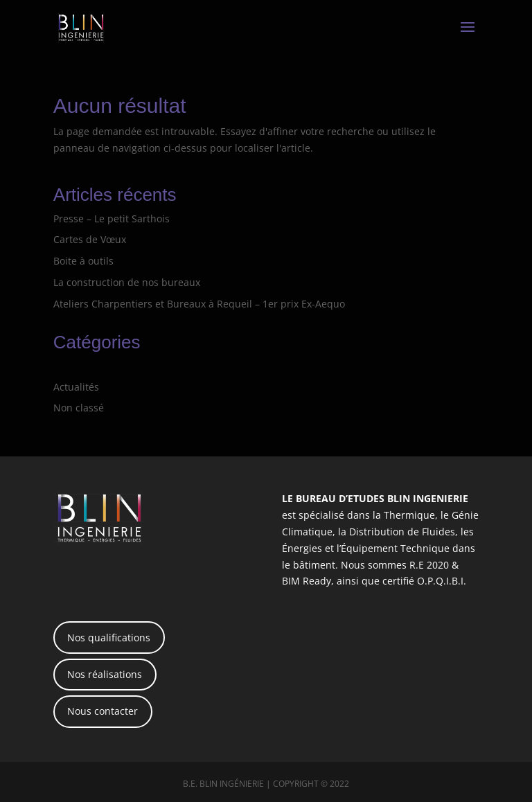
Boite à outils (83, 261)
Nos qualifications (109, 638)
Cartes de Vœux (90, 239)
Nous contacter (103, 711)
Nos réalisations (105, 674)
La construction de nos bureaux (127, 282)
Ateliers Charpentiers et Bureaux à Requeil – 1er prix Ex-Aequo (199, 304)
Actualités (76, 387)
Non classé (79, 408)
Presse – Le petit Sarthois (112, 219)
